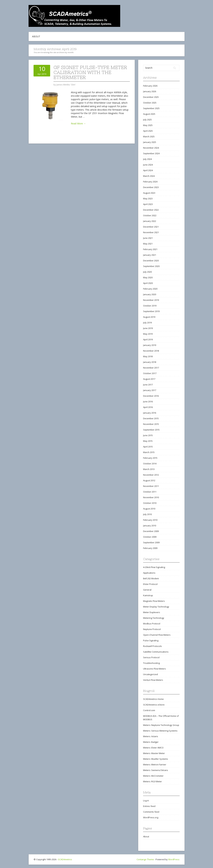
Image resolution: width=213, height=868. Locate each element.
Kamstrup (148, 595)
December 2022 (151, 210)
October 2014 (150, 464)
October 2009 (150, 537)
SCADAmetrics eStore (154, 705)
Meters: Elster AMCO (153, 748)
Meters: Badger (151, 742)
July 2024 (147, 159)
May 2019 (148, 334)
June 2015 (148, 435)
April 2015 (148, 447)
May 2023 (148, 199)
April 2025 (148, 131)
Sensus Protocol (151, 657)
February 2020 (150, 289)
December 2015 (151, 418)
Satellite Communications (156, 652)
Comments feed (151, 812)
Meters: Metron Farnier (155, 765)
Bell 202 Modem (151, 578)
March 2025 (149, 136)
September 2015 (151, 430)
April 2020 (148, 283)
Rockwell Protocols (152, 646)
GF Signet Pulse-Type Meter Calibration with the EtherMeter (90, 72)
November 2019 (151, 300)
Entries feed (149, 806)
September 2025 (151, 108)
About (36, 36)
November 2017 (151, 368)
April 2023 (148, 204)
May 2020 (148, 277)
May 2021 (148, 244)
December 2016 (151, 396)
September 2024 (151, 153)
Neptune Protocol (152, 629)
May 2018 (148, 356)
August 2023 (149, 193)
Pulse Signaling (151, 640)
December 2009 (151, 531)
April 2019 (148, 339)
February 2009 (150, 548)
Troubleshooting (151, 663)
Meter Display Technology (156, 607)
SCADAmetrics (65, 859)
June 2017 (148, 385)
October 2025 (150, 103)
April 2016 (148, 407)
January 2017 (150, 390)
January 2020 (150, 294)
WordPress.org (151, 817)
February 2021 (150, 249)
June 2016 (148, 401)
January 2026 (150, 91)
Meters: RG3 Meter (152, 781)
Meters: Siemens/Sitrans (156, 770)
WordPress (174, 859)
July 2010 (147, 514)
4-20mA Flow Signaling (154, 567)
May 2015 (148, 441)
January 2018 (150, 362)
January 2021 (150, 255)
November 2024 (151, 148)
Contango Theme (145, 859)
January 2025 (150, 142)
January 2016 (150, 413)
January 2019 (150, 345)
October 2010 (150, 503)
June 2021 (148, 238)
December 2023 (151, 187)
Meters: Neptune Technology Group (161, 725)
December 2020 (151, 261)
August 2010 (149, 509)
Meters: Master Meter (154, 753)
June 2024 (148, 165)
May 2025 (148, 125)
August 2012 (149, 480)
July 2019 (147, 323)
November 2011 (151, 486)
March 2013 (149, 469)
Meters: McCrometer (153, 776)
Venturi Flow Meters (153, 680)
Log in (146, 801)
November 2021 (151, 232)
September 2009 (151, 542)
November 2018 (151, 351)
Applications (149, 573)
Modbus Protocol (152, 624)
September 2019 (151, 311)
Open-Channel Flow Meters (157, 635)
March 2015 (149, 452)
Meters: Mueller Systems (156, 759)
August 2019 (149, 317)
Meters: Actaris (151, 736)
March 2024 (149, 176)
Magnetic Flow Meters (154, 601)
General (147, 590)
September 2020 (151, 266)
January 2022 (150, 221)
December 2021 (151, 227)
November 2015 (151, 424)
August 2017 (149, 379)
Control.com (149, 710)
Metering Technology (154, 618)
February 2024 (150, 182)
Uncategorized (150, 674)
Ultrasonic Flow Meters (154, 669)
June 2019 (148, 328)
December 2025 (151, 97)
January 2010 (150, 526)
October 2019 (150, 306)
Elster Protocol (150, 584)
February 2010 (150, 520)
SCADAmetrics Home (153, 699)
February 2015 (150, 458)
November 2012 (151, 475)
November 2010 (151, 497)
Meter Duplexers (152, 612)
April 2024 (148, 170)
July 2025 (147, 120)
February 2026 (150, 86)
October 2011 (150, 492)
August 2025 (149, 114)
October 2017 (150, 373)
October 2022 (150, 215)
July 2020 (147, 272)
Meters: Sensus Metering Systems (160, 731)
